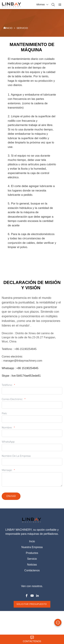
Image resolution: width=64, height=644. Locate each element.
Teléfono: (8, 385)
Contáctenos (32, 570)
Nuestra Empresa (32, 547)
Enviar (11, 496)
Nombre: (8, 428)
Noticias (32, 565)
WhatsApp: (8, 442)
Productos (32, 553)
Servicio (32, 559)
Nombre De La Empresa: (16, 456)
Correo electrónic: (14, 399)
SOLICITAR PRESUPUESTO (32, 604)
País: (4, 414)
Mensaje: (8, 470)
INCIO (9, 28)
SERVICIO (22, 28)
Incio (32, 541)
